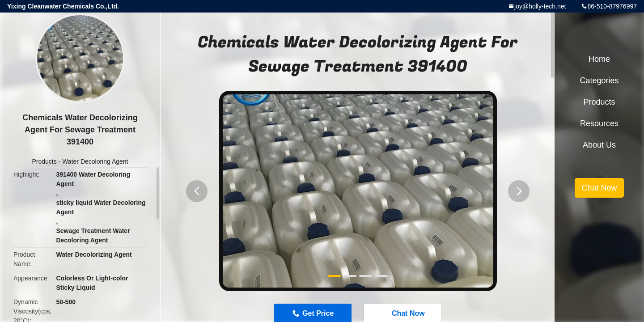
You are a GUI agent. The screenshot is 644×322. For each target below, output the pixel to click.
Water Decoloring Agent (95, 161)
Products (44, 161)
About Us (599, 145)
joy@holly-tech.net (540, 6)
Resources (599, 123)
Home (599, 59)
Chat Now (599, 188)
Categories (599, 80)
